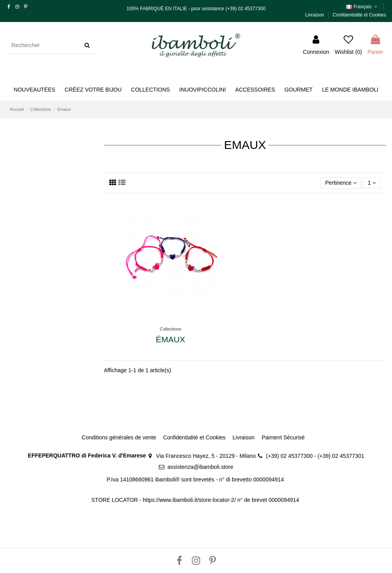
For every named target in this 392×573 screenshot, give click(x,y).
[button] (93, 90)
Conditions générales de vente (119, 437)
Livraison (315, 15)
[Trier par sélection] (341, 183)
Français (363, 7)
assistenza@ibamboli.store (201, 467)
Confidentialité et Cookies (359, 15)
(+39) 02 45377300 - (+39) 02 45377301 (315, 456)
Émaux (170, 339)
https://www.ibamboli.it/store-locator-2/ (190, 500)
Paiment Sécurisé (283, 437)
